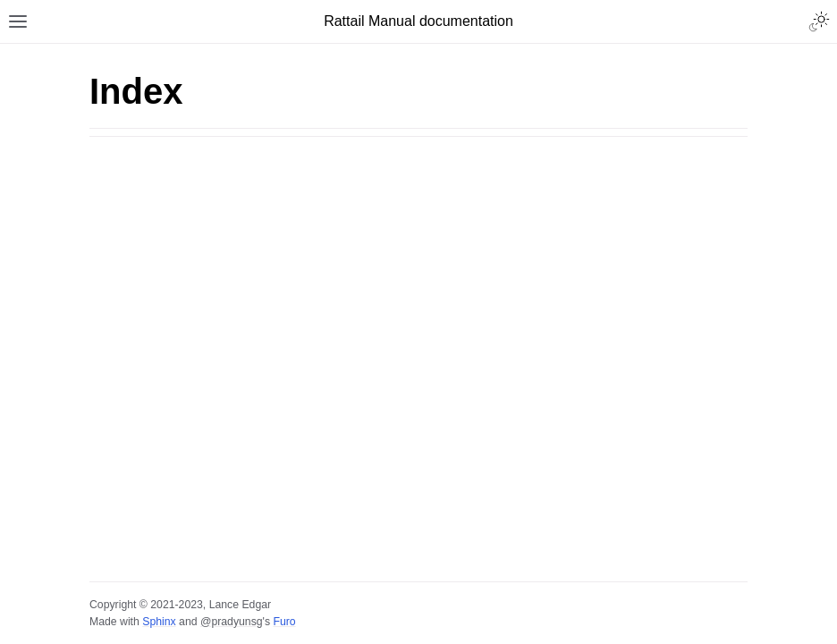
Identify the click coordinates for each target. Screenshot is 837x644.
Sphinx (159, 622)
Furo (284, 622)
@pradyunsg (232, 622)
